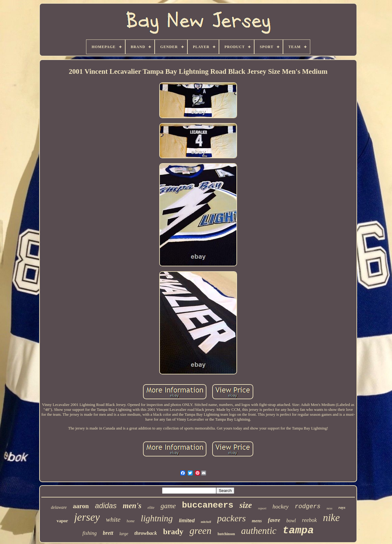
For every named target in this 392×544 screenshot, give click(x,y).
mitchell (206, 522)
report (262, 508)
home (130, 521)
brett (108, 533)
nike (331, 518)
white (113, 519)
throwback (146, 533)
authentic (259, 531)
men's (132, 506)
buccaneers (208, 505)
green (201, 531)
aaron (81, 506)
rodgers (307, 506)
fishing (89, 533)
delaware (59, 507)
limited (187, 521)
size (246, 505)
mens (257, 521)
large (124, 534)
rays (342, 507)
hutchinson (226, 534)
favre (274, 520)
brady (173, 532)
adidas (106, 506)
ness (329, 508)
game (168, 506)
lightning (157, 518)
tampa (298, 531)
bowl (291, 521)
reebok (309, 520)
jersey (87, 517)
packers (231, 518)
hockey (281, 506)
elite (151, 507)
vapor (62, 521)
